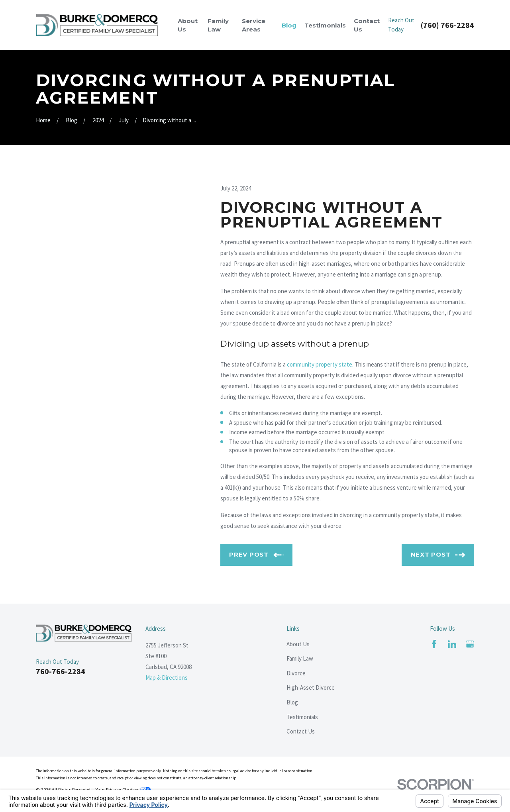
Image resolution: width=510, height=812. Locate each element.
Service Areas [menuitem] (254, 25)
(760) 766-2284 (447, 25)
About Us (298, 644)
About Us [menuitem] (188, 25)
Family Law (300, 658)
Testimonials (302, 717)
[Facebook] (434, 644)
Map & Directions (167, 678)
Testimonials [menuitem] (325, 25)
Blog (292, 702)
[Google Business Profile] (470, 644)
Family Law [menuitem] (218, 25)
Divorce (296, 673)
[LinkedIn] (452, 644)
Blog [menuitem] (289, 25)
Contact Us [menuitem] (367, 25)
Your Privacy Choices (123, 789)
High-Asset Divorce (311, 687)
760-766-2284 (61, 671)
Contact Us (301, 731)
